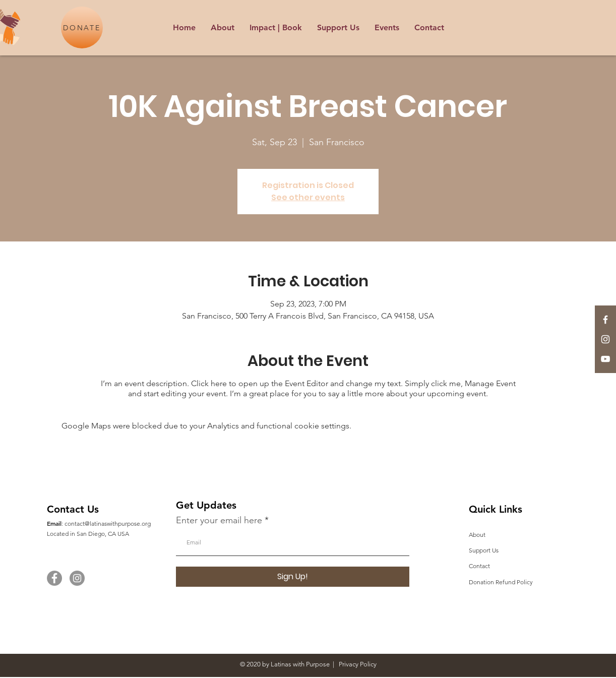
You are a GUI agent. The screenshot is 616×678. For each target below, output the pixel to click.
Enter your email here (219, 520)
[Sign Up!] (293, 577)
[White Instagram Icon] (605, 339)
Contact (479, 566)
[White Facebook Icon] (605, 320)
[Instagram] (77, 578)
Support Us (484, 550)
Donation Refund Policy (501, 582)
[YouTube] (605, 359)
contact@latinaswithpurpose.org (108, 523)
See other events (308, 197)
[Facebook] (54, 578)
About (477, 535)
